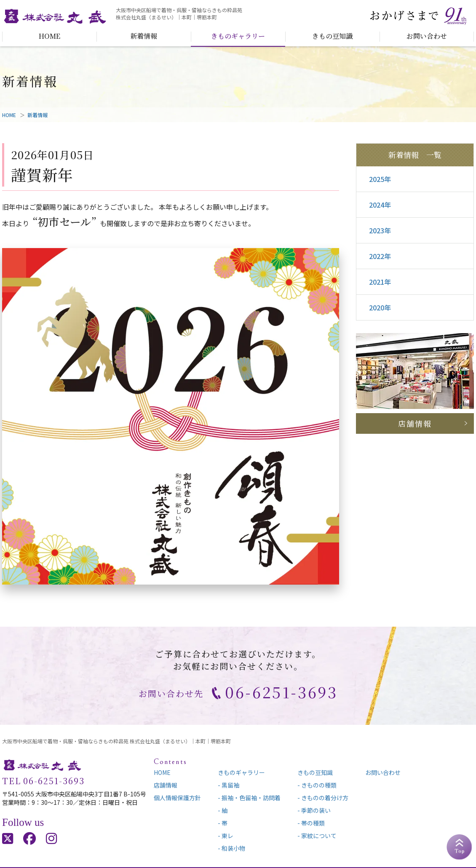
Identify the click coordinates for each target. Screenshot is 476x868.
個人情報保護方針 (177, 798)
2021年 (380, 282)
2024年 (380, 205)
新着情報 (144, 36)
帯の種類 (313, 823)
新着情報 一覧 (415, 155)
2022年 (380, 256)
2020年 (380, 307)
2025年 (380, 179)
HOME (49, 36)
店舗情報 (415, 423)
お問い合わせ (427, 36)
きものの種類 (319, 785)
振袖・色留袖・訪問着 (251, 798)
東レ (227, 836)
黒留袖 (230, 785)
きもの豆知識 (332, 36)
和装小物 (233, 848)
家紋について (319, 836)
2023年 (380, 230)
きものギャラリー (238, 36)
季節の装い (316, 810)
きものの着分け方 (325, 798)
